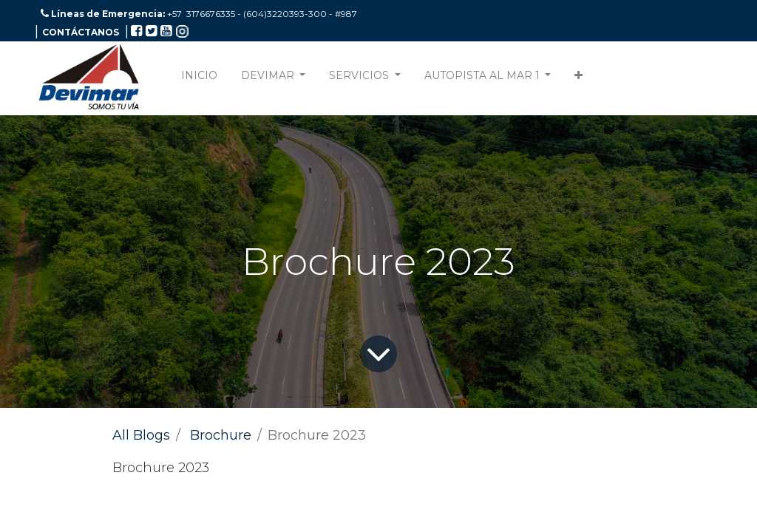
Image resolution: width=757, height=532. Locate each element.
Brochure (221, 435)
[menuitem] (199, 79)
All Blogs (141, 435)
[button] (578, 79)
